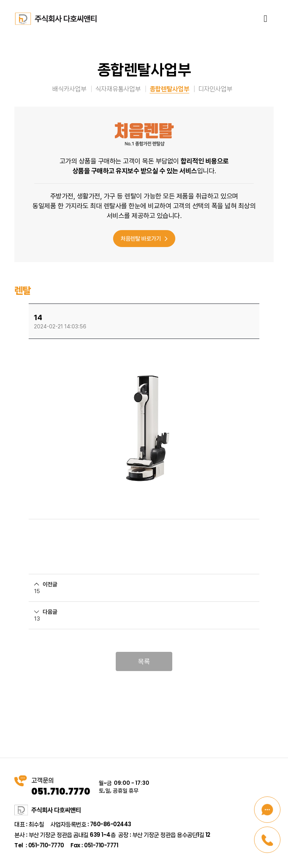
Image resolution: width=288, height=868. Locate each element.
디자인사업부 (215, 89)
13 (37, 619)
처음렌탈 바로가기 (144, 238)
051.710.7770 (61, 791)
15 (37, 591)
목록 (144, 661)
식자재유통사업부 (118, 89)
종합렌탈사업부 (169, 89)
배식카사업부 (69, 89)
